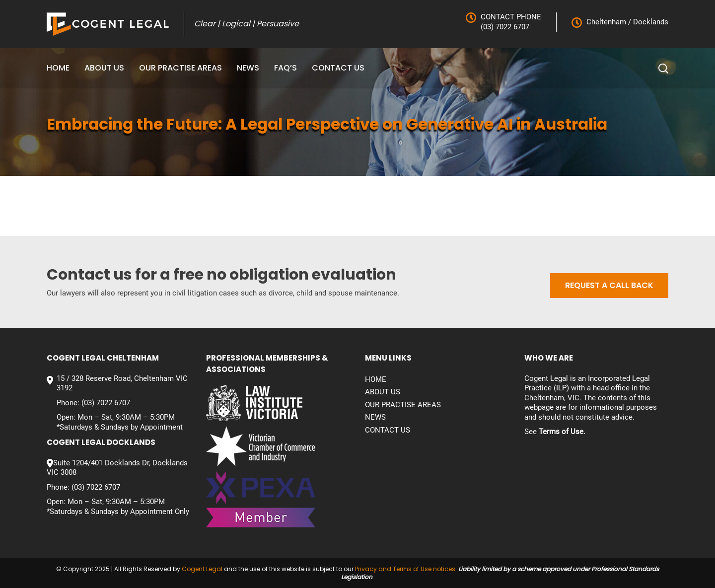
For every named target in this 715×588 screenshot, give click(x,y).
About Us (104, 68)
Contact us (338, 68)
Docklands (650, 22)
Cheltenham (606, 22)
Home (58, 68)
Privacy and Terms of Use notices (405, 569)
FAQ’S (286, 68)
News (248, 68)
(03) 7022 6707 (505, 27)
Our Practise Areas (180, 68)
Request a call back (609, 285)
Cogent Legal (202, 569)
